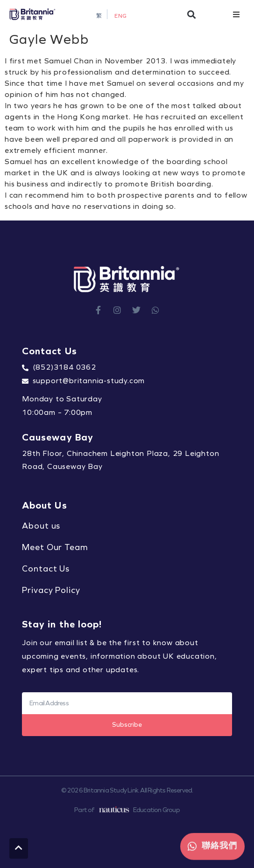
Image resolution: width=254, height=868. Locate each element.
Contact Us (46, 569)
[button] (192, 14)
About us (41, 526)
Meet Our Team (55, 547)
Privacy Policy (51, 590)
